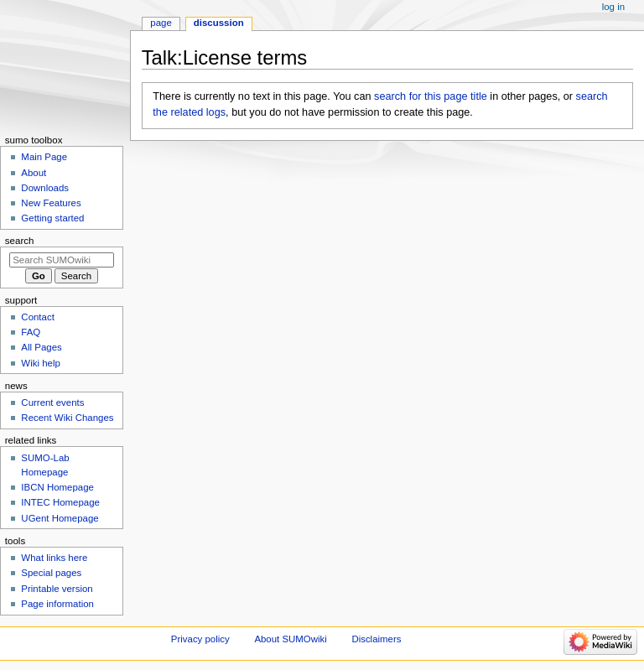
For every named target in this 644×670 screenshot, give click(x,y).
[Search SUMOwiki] (62, 260)
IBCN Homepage (57, 487)
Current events (52, 403)
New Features (51, 203)
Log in (613, 7)
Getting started (52, 218)
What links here (54, 558)
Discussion (219, 23)
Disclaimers (376, 639)
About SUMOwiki (290, 639)
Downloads (45, 188)
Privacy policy (200, 639)
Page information (57, 604)
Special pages (51, 573)
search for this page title (431, 96)
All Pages (41, 347)
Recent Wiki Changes (67, 418)
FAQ (31, 332)
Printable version (57, 589)
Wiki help (40, 363)
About (34, 173)
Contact (37, 317)
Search (20, 241)
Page (161, 23)
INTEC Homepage (60, 502)
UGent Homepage (60, 518)
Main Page (44, 157)
